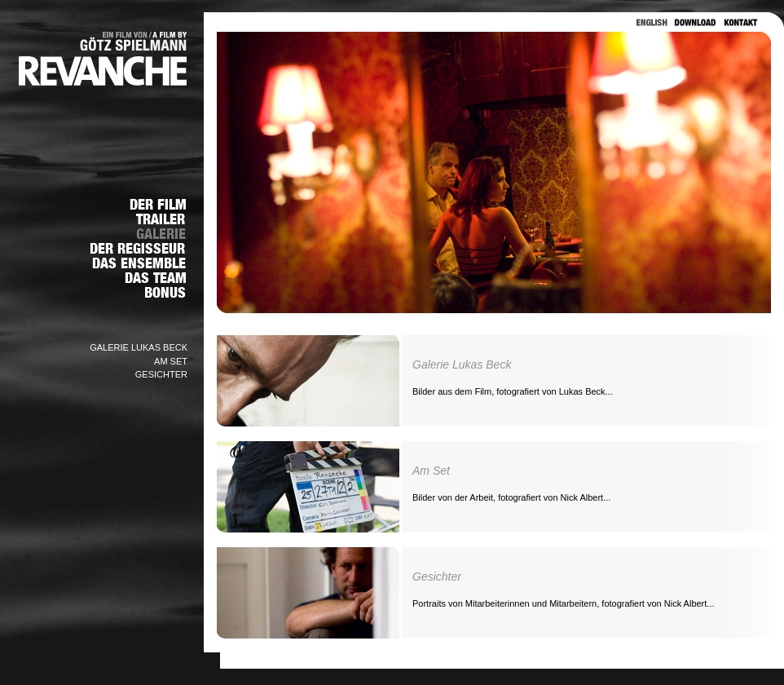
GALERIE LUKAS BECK (139, 347)
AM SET (171, 361)
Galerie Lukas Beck (462, 365)
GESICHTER (161, 374)
